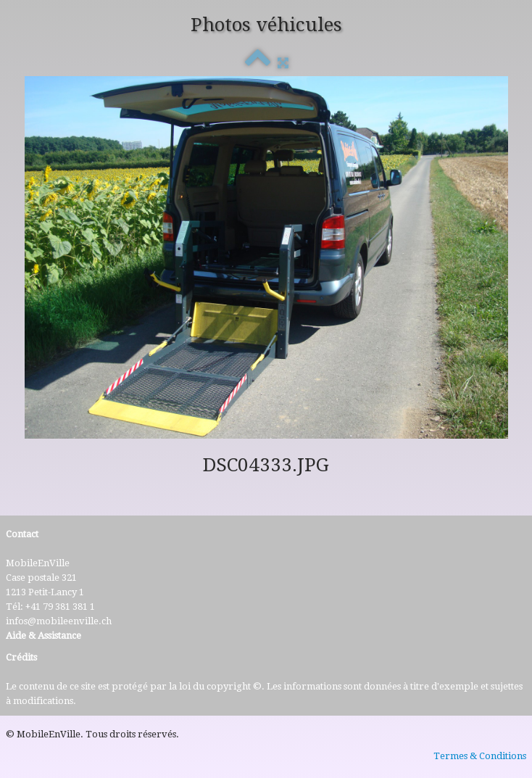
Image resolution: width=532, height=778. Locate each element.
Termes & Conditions (480, 756)
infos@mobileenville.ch (59, 621)
